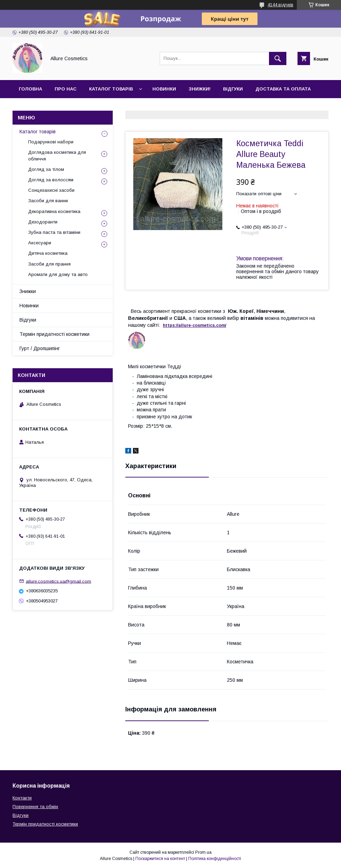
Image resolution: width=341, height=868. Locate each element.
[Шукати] (278, 58)
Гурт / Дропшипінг (40, 348)
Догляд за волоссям (51, 180)
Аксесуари (40, 243)
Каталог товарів (111, 89)
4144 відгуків (280, 5)
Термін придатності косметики (54, 334)
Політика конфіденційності (215, 859)
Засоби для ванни (48, 201)
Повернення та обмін (35, 807)
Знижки (28, 291)
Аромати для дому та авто (58, 274)
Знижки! (200, 89)
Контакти (32, 107)
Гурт (63, 107)
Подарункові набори (51, 142)
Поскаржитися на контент (160, 859)
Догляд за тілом (46, 169)
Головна (30, 89)
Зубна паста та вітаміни (54, 232)
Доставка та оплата (283, 89)
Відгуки (233, 89)
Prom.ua (203, 852)
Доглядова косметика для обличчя (57, 155)
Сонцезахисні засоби (51, 190)
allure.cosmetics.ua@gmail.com (58, 581)
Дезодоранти (43, 222)
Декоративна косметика (54, 211)
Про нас (66, 89)
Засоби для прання (49, 264)
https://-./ (195, 325)
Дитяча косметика (48, 253)
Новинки (164, 89)
